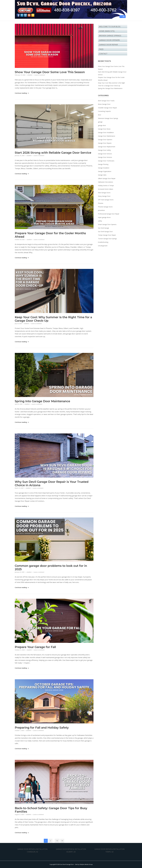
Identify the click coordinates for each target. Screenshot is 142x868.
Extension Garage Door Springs (108, 118)
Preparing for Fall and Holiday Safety (42, 728)
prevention (101, 210)
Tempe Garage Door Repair (107, 235)
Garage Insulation (104, 168)
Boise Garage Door (104, 104)
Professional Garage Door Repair (109, 214)
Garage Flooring (103, 164)
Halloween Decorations (106, 182)
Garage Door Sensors (105, 154)
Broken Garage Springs (110, 36)
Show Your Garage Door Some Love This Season (50, 72)
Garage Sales (102, 175)
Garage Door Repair (108, 45)
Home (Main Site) (107, 31)
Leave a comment (40, 75)
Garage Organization (105, 171)
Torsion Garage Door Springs (107, 239)
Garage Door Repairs (105, 143)
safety (100, 221)
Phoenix (101, 203)
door (100, 115)
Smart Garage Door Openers (107, 224)
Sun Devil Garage (103, 228)
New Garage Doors (104, 193)
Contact (103, 54)
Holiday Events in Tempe (106, 186)
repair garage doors (104, 217)
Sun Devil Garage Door (105, 232)
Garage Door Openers (109, 40)
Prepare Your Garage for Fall (35, 647)
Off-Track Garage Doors (106, 200)
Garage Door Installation (106, 132)
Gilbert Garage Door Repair (107, 178)
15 (57, 841)
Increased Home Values (106, 189)
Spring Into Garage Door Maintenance (42, 401)
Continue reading (22, 93)
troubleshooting (103, 242)
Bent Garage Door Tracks (106, 101)
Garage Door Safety (104, 150)
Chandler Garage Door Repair (107, 108)
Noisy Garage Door (104, 196)
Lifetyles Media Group (86, 864)
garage (100, 122)
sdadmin (30, 75)
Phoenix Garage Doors (105, 207)
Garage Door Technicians (106, 161)
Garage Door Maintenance (107, 136)
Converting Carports (104, 111)
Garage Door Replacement (107, 147)
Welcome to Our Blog (110, 27)
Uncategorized (103, 246)
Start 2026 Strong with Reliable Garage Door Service (53, 153)
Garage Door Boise (104, 129)
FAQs (101, 49)
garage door (102, 125)
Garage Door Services (105, 157)
